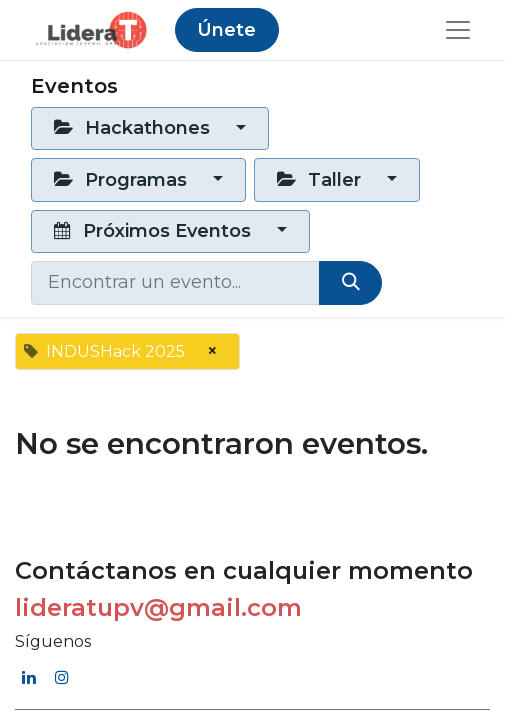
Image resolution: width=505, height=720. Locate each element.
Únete (226, 30)
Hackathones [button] (134, 128)
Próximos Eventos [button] (155, 231)
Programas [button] (123, 180)
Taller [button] (321, 180)
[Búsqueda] (350, 282)
